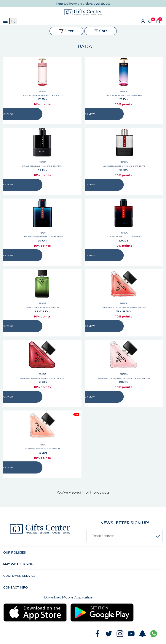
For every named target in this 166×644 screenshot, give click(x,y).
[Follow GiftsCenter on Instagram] (120, 634)
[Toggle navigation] (5, 21)
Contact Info (15, 587)
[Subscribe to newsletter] (158, 536)
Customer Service (19, 576)
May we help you (18, 564)
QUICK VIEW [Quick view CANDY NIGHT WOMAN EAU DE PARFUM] (88, 114)
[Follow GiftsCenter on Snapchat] (142, 634)
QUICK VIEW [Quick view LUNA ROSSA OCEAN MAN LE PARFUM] (88, 255)
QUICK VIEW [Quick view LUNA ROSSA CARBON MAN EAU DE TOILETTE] (88, 185)
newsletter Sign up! (124, 523)
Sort (101, 31)
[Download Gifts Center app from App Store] (35, 612)
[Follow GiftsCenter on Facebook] (97, 634)
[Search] (13, 21)
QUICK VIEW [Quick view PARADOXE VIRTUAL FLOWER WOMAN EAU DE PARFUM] (88, 397)
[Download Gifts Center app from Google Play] (102, 612)
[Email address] (124, 536)
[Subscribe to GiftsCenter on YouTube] (131, 634)
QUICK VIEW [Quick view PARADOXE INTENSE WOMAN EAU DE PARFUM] (88, 326)
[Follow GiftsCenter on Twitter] (109, 634)
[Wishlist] (150, 21)
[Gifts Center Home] (83, 12)
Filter (66, 31)
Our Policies (14, 552)
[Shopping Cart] (158, 21)
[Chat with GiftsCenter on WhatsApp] (154, 634)
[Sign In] (143, 21)
